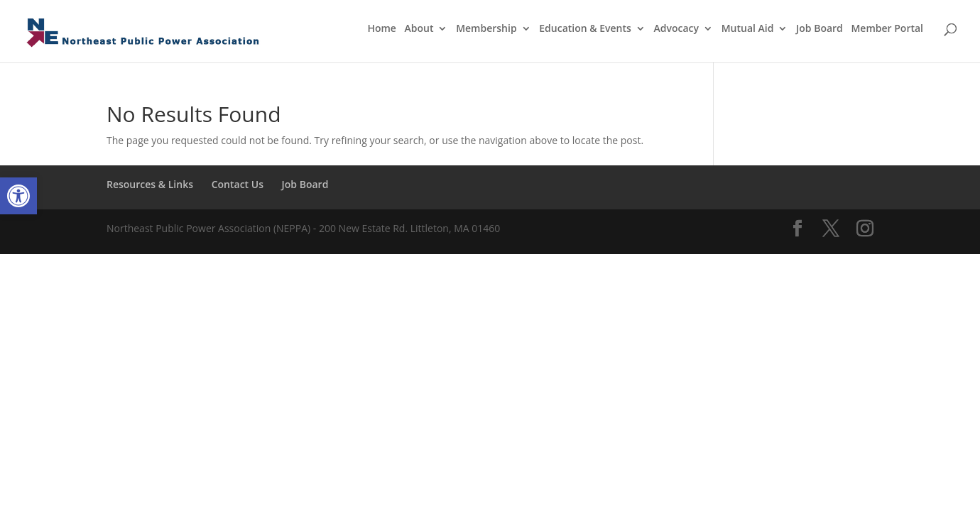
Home (382, 29)
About (419, 29)
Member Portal (887, 29)
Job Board (820, 29)
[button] (18, 196)
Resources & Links (150, 184)
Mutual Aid (748, 29)
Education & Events (585, 29)
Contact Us (238, 184)
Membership (486, 29)
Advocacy (677, 29)
